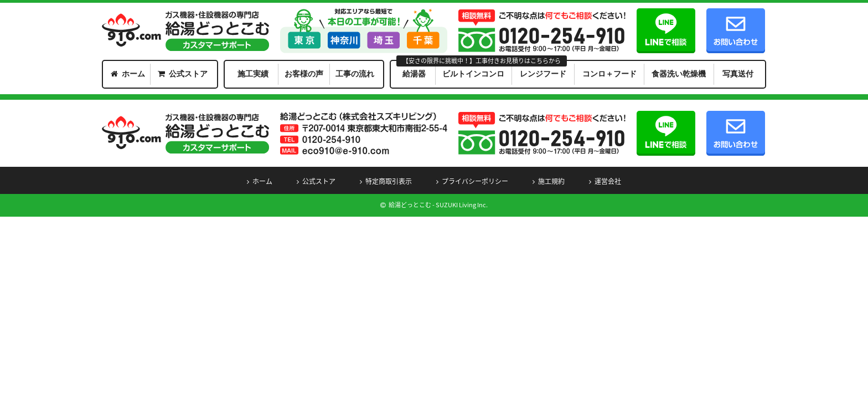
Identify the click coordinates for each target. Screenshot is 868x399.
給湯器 (414, 74)
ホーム (133, 74)
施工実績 (253, 74)
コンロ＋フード (609, 74)
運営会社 (608, 181)
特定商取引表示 (389, 181)
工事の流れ (355, 74)
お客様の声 (304, 74)
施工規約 (551, 181)
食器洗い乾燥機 (679, 74)
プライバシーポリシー (475, 181)
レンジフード (543, 74)
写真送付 (738, 74)
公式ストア (188, 74)
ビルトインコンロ (473, 74)
